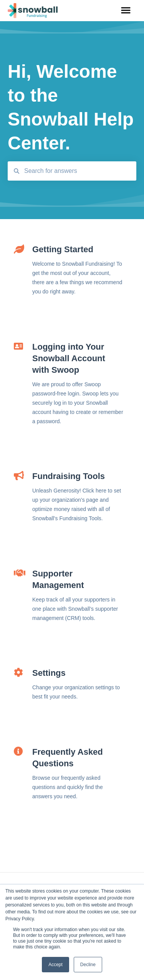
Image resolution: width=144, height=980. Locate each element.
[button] (126, 11)
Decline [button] (88, 965)
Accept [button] (55, 965)
